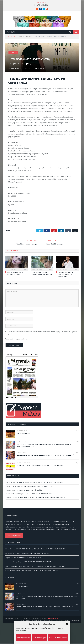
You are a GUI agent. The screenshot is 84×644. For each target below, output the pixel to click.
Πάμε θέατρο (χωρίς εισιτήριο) (27, 246)
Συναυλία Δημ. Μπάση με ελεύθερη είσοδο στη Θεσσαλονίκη (66, 277)
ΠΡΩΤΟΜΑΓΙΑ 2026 (41, 5)
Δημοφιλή (23, 427)
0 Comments (40, 71)
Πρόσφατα (11, 427)
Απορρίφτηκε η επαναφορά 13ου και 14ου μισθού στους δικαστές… (36, 573)
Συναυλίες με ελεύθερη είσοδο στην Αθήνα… (15, 276)
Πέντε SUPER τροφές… (54, 246)
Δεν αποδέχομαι (40, 638)
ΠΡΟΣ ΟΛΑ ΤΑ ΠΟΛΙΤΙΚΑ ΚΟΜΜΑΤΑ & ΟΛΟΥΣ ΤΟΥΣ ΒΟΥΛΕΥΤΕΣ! (33, 489)
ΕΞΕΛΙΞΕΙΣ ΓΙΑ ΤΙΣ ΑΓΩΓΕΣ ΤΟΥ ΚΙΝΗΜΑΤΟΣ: (38, 496)
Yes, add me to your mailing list (16, 342)
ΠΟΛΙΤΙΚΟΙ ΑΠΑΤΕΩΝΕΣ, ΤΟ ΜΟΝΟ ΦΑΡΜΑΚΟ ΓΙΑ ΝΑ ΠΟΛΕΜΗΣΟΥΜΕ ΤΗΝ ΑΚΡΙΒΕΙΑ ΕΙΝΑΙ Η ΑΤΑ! (44, 448)
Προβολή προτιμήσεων (58, 638)
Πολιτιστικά (13, 55)
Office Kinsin (15, 71)
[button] (67, 624)
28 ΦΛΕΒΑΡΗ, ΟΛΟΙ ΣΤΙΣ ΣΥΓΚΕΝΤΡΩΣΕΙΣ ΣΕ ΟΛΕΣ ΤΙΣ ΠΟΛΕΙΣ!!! (40, 468)
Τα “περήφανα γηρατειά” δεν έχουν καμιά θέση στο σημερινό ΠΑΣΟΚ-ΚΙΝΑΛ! (40, 500)
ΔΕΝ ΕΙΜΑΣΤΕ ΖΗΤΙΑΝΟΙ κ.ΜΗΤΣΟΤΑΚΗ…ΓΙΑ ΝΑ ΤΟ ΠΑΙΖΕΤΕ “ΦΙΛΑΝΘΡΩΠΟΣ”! (46, 458)
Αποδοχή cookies (24, 638)
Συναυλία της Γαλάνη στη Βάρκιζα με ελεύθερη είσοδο (42, 276)
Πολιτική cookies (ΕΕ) (72, 629)
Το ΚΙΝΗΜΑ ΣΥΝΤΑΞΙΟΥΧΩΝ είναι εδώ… (29, 493)
